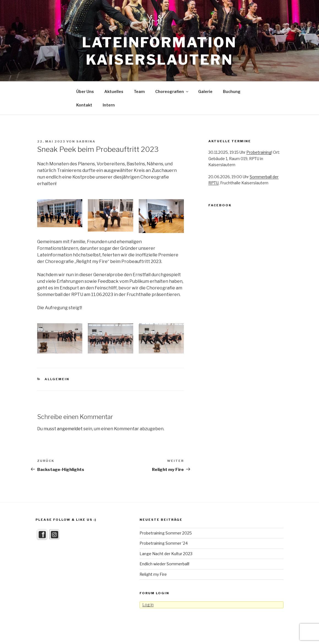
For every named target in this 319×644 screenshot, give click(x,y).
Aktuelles (114, 91)
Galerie (205, 91)
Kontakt (84, 105)
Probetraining (259, 152)
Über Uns (85, 91)
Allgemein (57, 379)
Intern (109, 105)
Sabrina (86, 141)
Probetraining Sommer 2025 (166, 533)
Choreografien (172, 91)
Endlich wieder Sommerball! (164, 564)
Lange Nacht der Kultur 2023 (166, 554)
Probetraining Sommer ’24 (164, 543)
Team (139, 91)
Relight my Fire (153, 574)
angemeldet (70, 429)
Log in (148, 605)
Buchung (232, 91)
